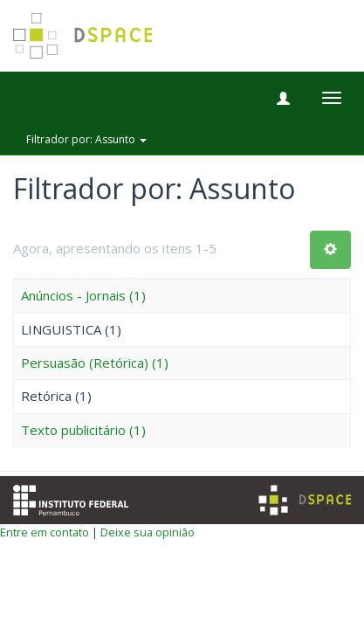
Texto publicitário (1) (83, 430)
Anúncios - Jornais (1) (83, 295)
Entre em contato (45, 532)
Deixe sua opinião (148, 532)
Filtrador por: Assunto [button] (86, 139)
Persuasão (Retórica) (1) (95, 363)
